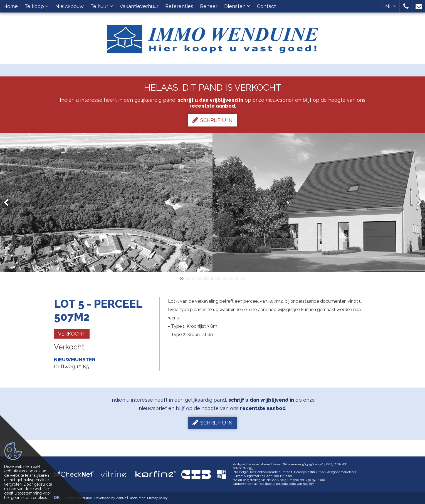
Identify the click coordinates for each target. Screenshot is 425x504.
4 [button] (200, 278)
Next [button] (417, 203)
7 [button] (219, 278)
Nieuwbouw (70, 6)
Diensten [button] (237, 6)
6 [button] (212, 278)
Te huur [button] (102, 6)
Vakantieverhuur (139, 6)
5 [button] (206, 278)
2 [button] (188, 278)
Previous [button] (9, 203)
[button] (406, 6)
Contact (266, 6)
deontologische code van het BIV (290, 484)
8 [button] (225, 278)
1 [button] (182, 278)
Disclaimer (137, 498)
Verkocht (72, 334)
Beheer (209, 6)
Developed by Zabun (110, 498)
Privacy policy (157, 498)
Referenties (179, 6)
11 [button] (243, 278)
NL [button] (391, 6)
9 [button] (231, 278)
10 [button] (237, 278)
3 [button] (194, 278)
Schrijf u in (212, 120)
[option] (213, 203)
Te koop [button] (37, 6)
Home (11, 6)
